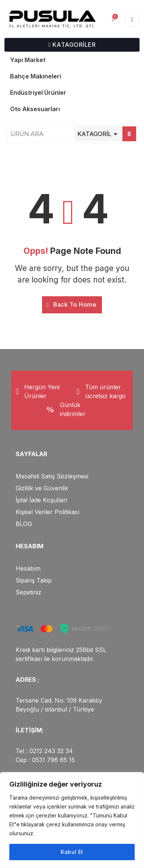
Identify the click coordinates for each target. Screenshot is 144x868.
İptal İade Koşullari (41, 500)
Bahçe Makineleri (36, 76)
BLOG (24, 524)
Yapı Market (28, 60)
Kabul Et (72, 852)
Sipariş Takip (34, 580)
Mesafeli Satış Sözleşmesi (52, 476)
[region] (72, 820)
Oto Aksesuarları (35, 109)
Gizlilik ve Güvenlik (42, 488)
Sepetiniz (28, 592)
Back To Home (71, 304)
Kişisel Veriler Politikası (47, 512)
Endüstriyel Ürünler (38, 93)
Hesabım (28, 568)
